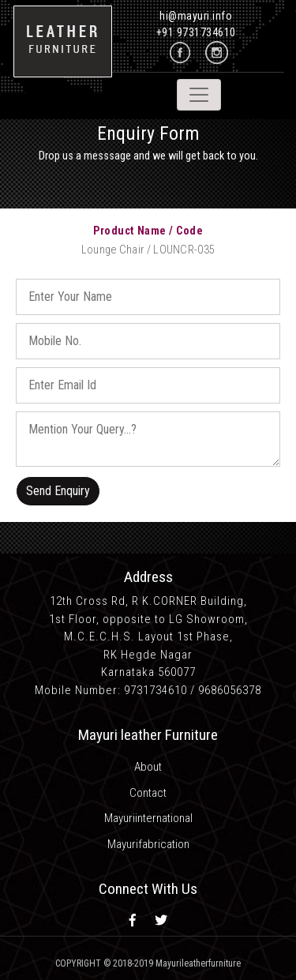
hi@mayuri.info (196, 16)
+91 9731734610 (196, 32)
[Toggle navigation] (199, 95)
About (148, 767)
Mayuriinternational (148, 818)
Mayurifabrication (148, 844)
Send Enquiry (58, 491)
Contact (148, 793)
